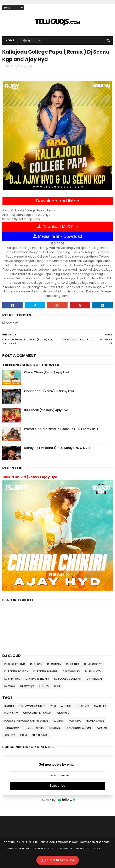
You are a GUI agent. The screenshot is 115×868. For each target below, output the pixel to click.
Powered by (58, 800)
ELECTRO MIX (40, 735)
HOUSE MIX (82, 706)
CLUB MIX (55, 728)
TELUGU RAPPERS (34, 728)
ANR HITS (10, 735)
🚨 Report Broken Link (57, 860)
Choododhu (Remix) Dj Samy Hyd (49, 391)
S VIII (57, 686)
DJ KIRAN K (73, 664)
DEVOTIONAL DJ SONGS (37, 713)
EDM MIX (59, 721)
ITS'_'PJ (44, 686)
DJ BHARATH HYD (15, 664)
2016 (53, 706)
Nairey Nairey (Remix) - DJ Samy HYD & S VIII (57, 448)
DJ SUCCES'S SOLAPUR (68, 679)
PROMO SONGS (95, 721)
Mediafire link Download (57, 236)
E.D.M (24, 735)
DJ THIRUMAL (94, 679)
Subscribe (57, 786)
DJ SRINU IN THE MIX (37, 679)
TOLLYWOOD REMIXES (32, 706)
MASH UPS (100, 706)
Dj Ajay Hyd (25, 66)
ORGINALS (63, 713)
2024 (13, 66)
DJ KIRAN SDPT (93, 664)
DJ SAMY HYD (12, 679)
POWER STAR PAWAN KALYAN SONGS (26, 721)
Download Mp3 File (58, 227)
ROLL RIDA (75, 721)
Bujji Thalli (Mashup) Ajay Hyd (46, 410)
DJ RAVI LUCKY (71, 671)
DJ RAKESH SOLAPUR (45, 671)
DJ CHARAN (54, 664)
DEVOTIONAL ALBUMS (79, 728)
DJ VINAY (10, 686)
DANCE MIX (11, 713)
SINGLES (9, 706)
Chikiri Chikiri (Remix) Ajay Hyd (47, 372)
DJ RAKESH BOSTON (16, 671)
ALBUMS (66, 706)
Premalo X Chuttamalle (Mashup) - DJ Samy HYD (61, 429)
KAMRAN (102, 728)
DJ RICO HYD (93, 671)
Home (10, 40)
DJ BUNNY (36, 664)
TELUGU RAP (12, 728)
